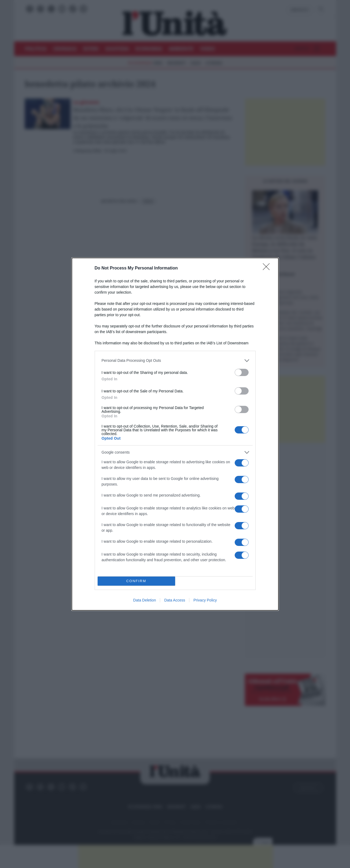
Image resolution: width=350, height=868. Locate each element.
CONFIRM (136, 581)
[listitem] (175, 361)
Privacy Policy (205, 600)
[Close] (268, 268)
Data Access (175, 600)
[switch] (242, 372)
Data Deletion (145, 600)
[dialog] (175, 434)
